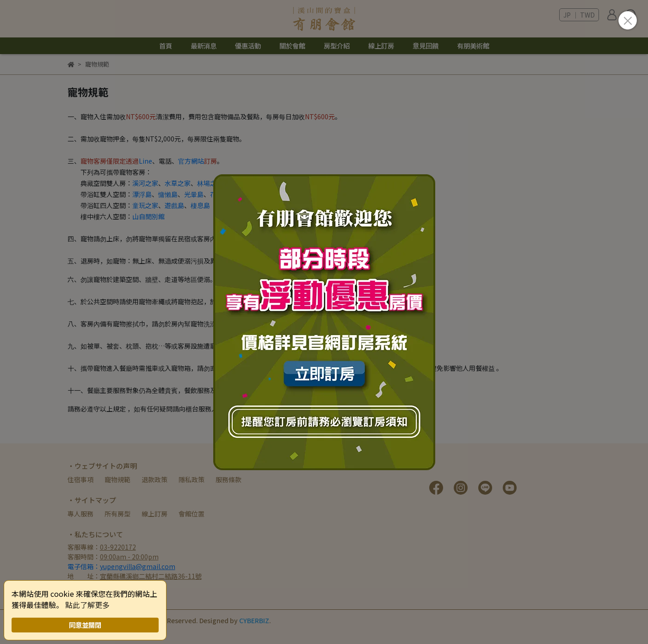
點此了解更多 (87, 605)
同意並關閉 (85, 625)
